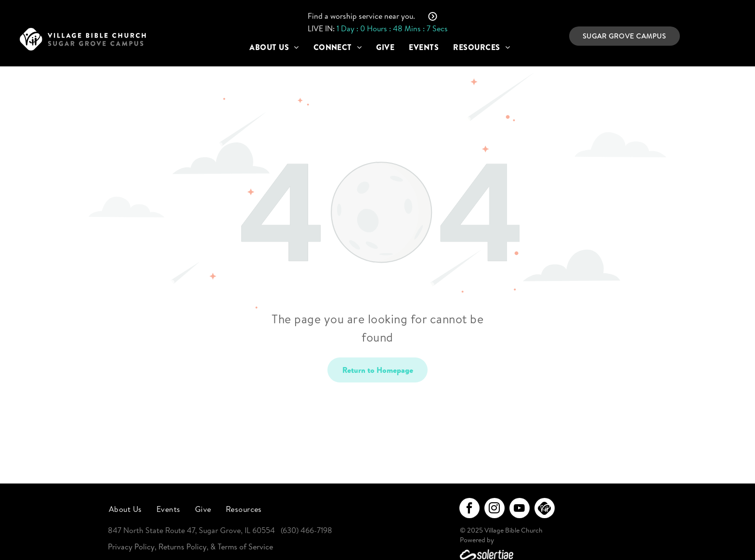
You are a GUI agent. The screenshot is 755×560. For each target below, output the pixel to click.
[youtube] (520, 509)
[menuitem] (274, 47)
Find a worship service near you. (361, 16)
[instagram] (495, 509)
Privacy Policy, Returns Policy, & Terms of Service (190, 547)
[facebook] (469, 509)
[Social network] (545, 509)
